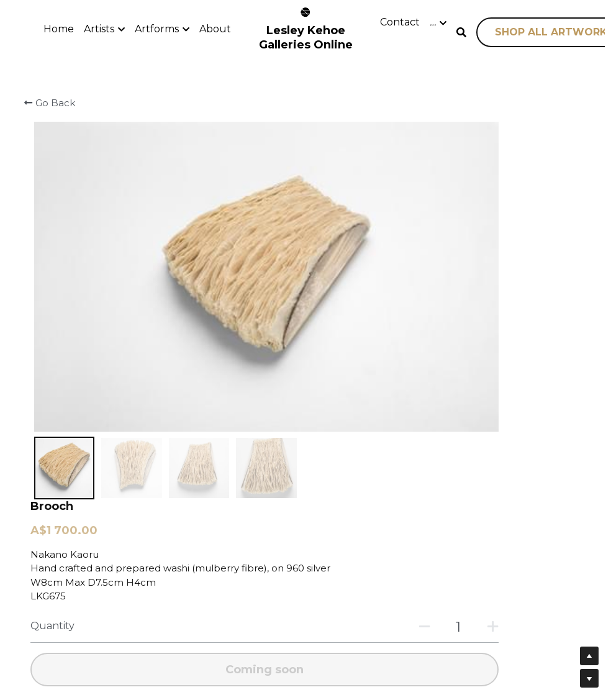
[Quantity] (473, 262)
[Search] (461, 33)
